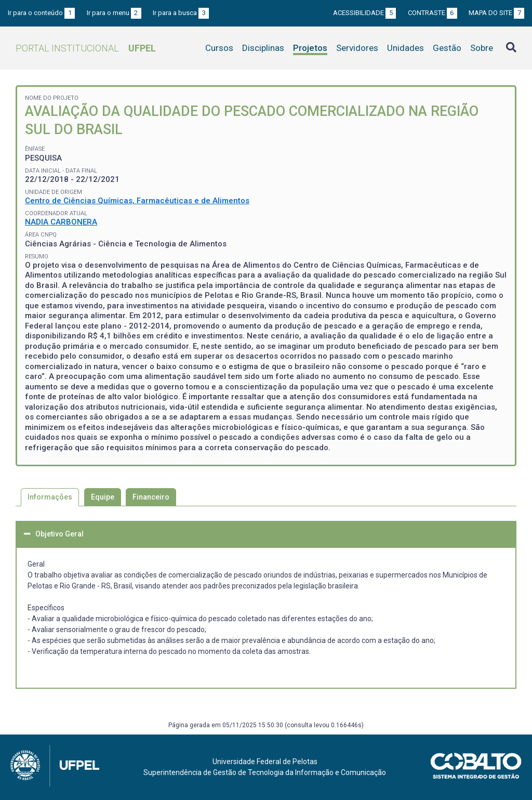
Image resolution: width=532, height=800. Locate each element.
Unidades (405, 48)
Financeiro (151, 497)
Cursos (219, 48)
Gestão (447, 48)
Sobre (482, 48)
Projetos (310, 48)
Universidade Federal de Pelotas (265, 762)
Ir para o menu (114, 13)
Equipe (103, 497)
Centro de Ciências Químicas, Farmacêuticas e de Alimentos (137, 201)
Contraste (433, 13)
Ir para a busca (181, 13)
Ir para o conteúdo (41, 13)
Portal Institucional (86, 48)
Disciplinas (263, 48)
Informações (50, 497)
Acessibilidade (364, 13)
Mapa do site (496, 13)
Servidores (357, 48)
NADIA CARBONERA (61, 222)
